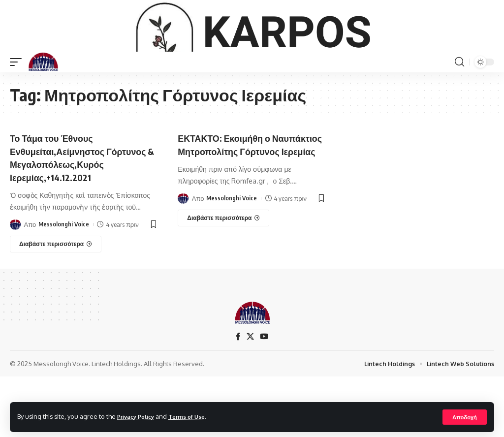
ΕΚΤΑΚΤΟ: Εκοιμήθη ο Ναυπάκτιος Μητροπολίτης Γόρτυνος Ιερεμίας (240, 200)
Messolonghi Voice (64, 285)
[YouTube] (264, 386)
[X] (250, 386)
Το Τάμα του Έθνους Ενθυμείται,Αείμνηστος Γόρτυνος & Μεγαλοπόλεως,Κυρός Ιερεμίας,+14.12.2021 (63, 212)
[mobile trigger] (18, 111)
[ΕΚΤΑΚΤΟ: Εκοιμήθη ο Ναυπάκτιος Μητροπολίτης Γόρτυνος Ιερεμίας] (223, 280)
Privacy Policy (139, 416)
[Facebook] (238, 386)
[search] (459, 111)
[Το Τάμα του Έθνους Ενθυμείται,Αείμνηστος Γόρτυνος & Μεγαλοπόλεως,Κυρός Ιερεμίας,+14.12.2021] (56, 305)
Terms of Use (195, 416)
